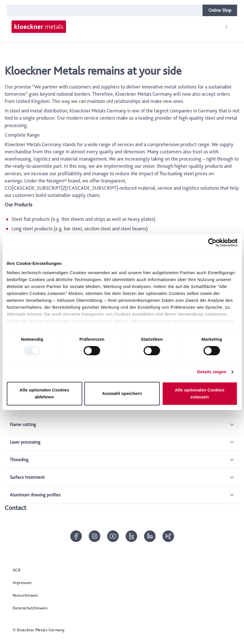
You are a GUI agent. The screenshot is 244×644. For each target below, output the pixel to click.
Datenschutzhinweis (30, 608)
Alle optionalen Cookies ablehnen (44, 394)
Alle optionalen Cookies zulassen (200, 394)
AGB (17, 570)
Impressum (22, 583)
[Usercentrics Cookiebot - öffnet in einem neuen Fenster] (212, 242)
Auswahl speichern (122, 394)
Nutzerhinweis (25, 595)
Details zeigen (212, 372)
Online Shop (220, 10)
